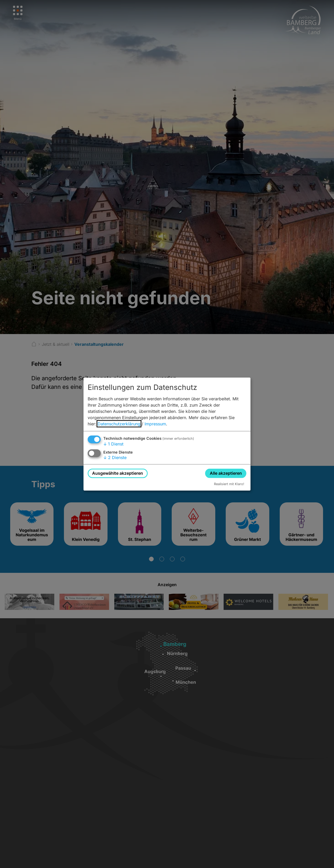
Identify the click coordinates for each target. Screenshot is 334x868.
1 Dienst (113, 444)
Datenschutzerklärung (119, 424)
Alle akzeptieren (226, 473)
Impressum (155, 424)
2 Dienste (115, 457)
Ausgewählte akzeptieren (118, 473)
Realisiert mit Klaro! (229, 484)
